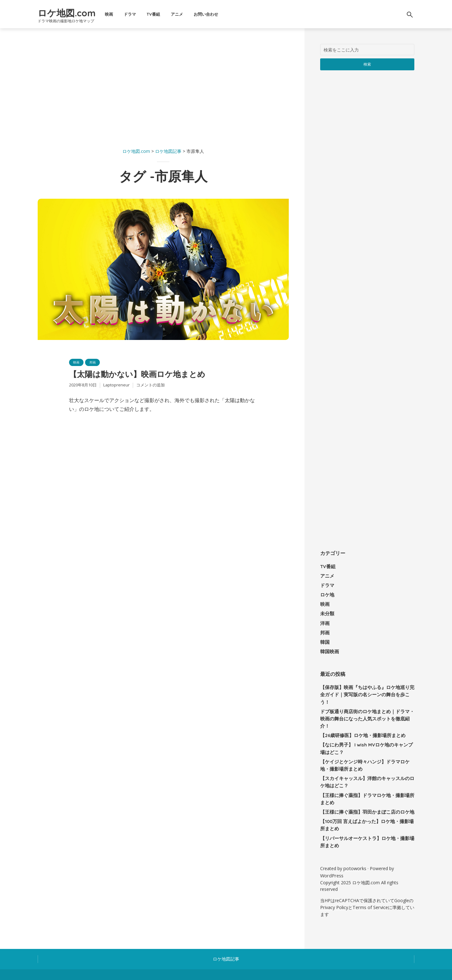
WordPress (331, 850)
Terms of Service (369, 881)
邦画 (95, 363)
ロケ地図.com (80, 11)
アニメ (203, 14)
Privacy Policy (334, 881)
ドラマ (156, 14)
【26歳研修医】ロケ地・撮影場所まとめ (360, 715)
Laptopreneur (116, 389)
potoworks (354, 843)
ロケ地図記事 (226, 932)
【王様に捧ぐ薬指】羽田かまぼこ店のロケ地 (364, 789)
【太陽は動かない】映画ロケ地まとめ (156, 376)
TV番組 (179, 14)
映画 (135, 14)
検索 (367, 64)
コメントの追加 (151, 389)
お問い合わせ (232, 14)
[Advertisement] (163, 88)
